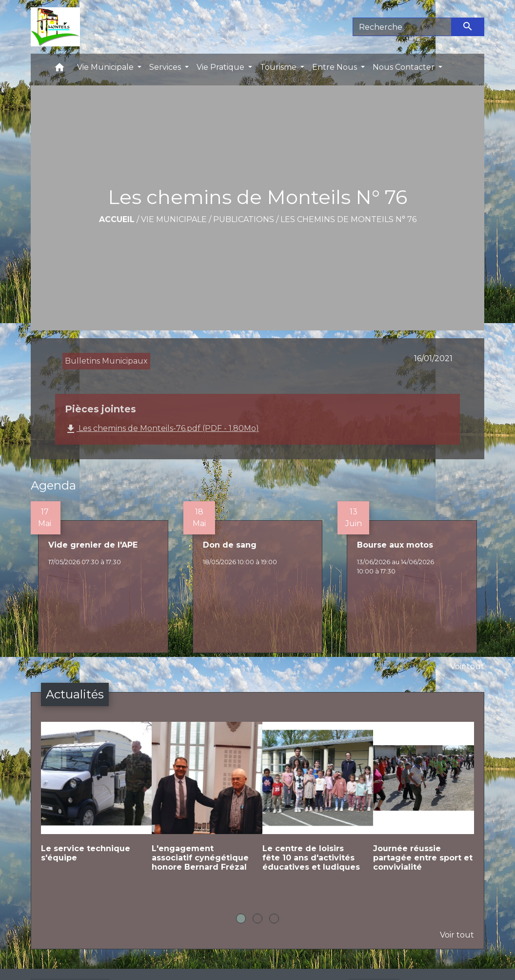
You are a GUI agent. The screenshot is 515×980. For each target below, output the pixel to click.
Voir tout (467, 666)
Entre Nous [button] (336, 67)
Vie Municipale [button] (106, 67)
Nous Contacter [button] (405, 67)
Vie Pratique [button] (221, 67)
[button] (59, 70)
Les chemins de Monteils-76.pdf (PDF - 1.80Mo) (162, 429)
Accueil (117, 219)
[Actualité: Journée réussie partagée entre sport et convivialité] (424, 805)
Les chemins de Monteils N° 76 (348, 219)
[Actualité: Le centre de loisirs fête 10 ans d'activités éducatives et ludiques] (313, 805)
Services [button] (166, 67)
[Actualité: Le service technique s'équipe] (91, 800)
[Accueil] (55, 27)
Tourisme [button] (279, 67)
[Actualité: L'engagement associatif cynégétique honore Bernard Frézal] (202, 805)
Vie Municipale (174, 219)
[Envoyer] (468, 27)
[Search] (402, 27)
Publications (244, 219)
